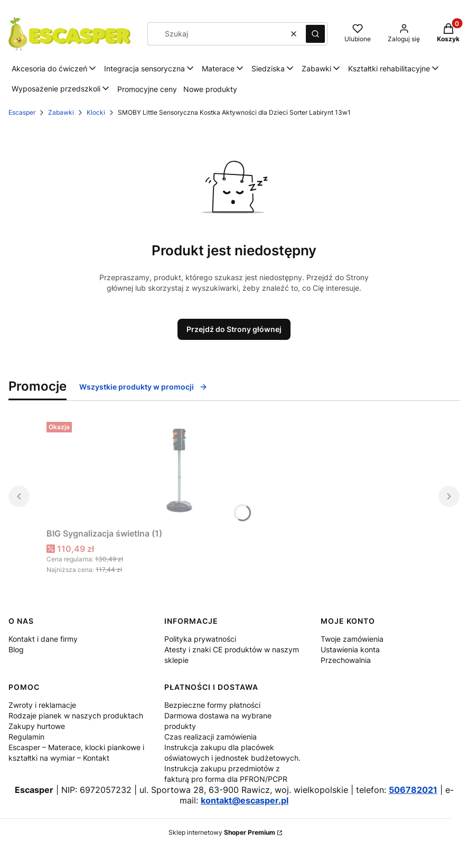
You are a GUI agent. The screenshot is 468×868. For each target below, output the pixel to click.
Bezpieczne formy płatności (212, 705)
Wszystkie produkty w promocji (143, 387)
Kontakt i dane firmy (43, 639)
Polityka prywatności (200, 639)
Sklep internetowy (222, 832)
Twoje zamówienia (352, 639)
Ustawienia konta (350, 649)
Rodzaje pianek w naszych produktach (76, 715)
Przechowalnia (346, 660)
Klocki (96, 112)
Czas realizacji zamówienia (210, 737)
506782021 (413, 790)
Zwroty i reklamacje (42, 705)
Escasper (22, 112)
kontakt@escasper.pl (245, 800)
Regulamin (26, 737)
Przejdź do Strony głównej (234, 329)
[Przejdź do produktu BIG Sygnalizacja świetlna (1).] (179, 470)
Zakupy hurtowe (37, 726)
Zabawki (61, 112)
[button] (315, 34)
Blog (16, 649)
